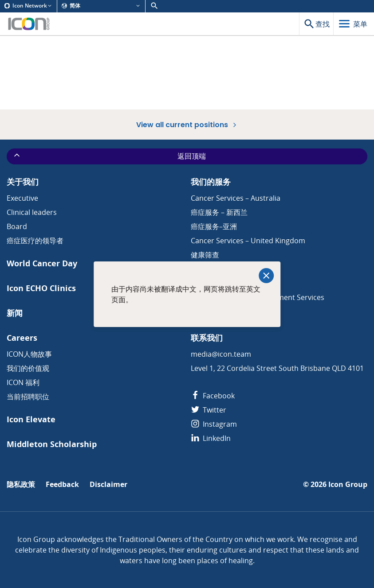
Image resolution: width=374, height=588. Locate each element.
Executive (22, 198)
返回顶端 (109, 156)
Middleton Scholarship (52, 444)
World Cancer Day (42, 263)
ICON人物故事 (29, 354)
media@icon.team (221, 354)
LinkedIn (211, 438)
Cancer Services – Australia (236, 198)
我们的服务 (211, 182)
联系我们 (207, 338)
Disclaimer (108, 485)
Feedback (62, 485)
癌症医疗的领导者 (35, 241)
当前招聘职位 (28, 397)
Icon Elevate (31, 419)
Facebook (213, 396)
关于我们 (23, 182)
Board (17, 226)
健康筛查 (205, 255)
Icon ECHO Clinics (41, 288)
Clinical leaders (32, 212)
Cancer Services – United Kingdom (248, 241)
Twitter (209, 410)
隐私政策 (21, 485)
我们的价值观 (28, 368)
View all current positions (187, 125)
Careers (22, 338)
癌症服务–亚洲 (214, 226)
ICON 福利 (23, 382)
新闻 (15, 313)
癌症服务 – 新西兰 (219, 212)
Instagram (214, 424)
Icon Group (348, 485)
